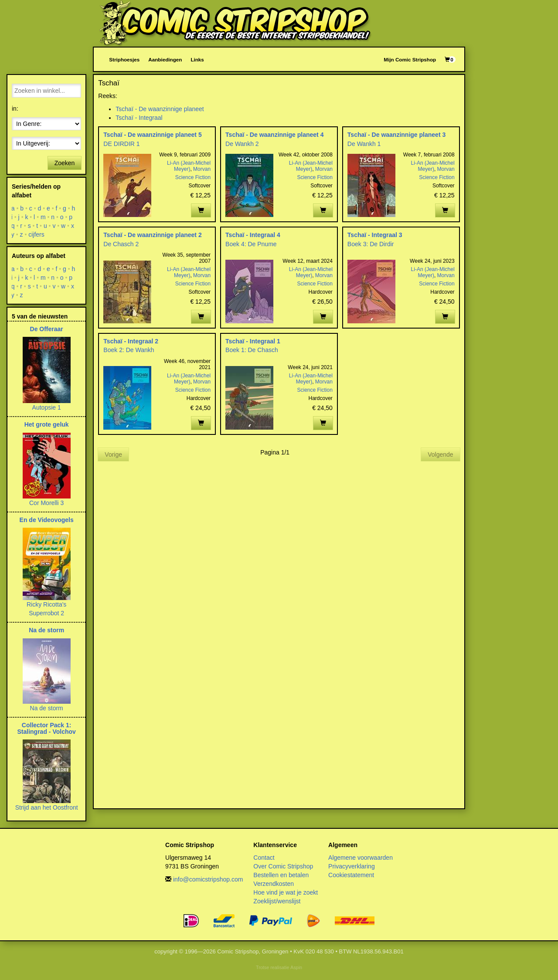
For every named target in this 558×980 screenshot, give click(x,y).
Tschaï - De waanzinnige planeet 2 (152, 235)
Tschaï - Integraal (139, 118)
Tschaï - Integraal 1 (253, 341)
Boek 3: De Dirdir (371, 244)
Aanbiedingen (165, 59)
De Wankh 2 (242, 144)
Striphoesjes (124, 59)
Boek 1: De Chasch (252, 350)
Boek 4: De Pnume (251, 244)
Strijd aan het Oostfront (47, 807)
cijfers (36, 234)
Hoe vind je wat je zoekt (286, 892)
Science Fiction (193, 177)
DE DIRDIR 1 (121, 144)
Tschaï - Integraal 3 (375, 235)
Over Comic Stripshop (283, 866)
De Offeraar (47, 329)
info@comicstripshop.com (208, 879)
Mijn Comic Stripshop (410, 59)
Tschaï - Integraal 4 (253, 235)
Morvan (202, 169)
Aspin (296, 967)
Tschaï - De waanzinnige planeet (160, 109)
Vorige (113, 454)
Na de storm (46, 630)
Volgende (440, 454)
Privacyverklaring (352, 866)
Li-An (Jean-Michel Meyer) (189, 166)
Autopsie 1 (47, 407)
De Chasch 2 (121, 244)
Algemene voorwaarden (361, 858)
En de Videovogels (47, 520)
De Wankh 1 (364, 144)
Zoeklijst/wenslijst (277, 901)
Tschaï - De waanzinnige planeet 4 (274, 135)
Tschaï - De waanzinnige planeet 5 (152, 135)
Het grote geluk (47, 424)
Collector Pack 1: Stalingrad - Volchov (47, 728)
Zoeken (65, 163)
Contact (264, 858)
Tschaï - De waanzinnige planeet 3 (396, 135)
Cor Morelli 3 (46, 503)
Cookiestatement (351, 875)
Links (197, 59)
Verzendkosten (274, 884)
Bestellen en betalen (281, 875)
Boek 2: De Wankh (129, 350)
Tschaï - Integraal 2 (131, 341)
